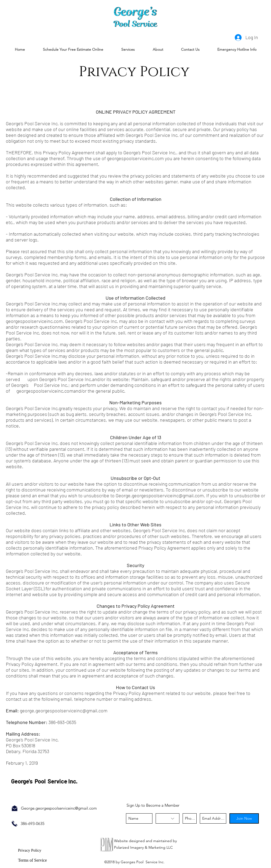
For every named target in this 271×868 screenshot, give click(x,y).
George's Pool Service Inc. (45, 781)
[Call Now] (15, 824)
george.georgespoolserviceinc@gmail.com (64, 711)
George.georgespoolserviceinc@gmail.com (160, 495)
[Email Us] (15, 808)
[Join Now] (244, 818)
